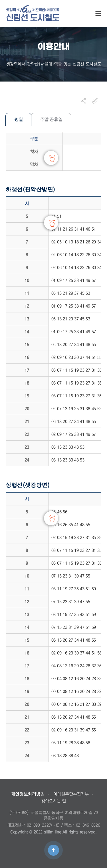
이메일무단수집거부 (71, 794)
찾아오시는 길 (53, 801)
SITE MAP (98, 14)
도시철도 (33, 13)
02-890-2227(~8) (44, 825)
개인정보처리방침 (28, 794)
